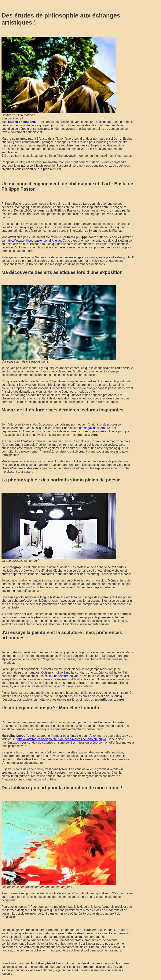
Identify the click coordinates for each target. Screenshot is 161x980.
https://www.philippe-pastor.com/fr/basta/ (34, 241)
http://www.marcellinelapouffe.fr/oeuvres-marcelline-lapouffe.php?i (62, 739)
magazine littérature (97, 428)
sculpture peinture (57, 676)
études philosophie (22, 122)
